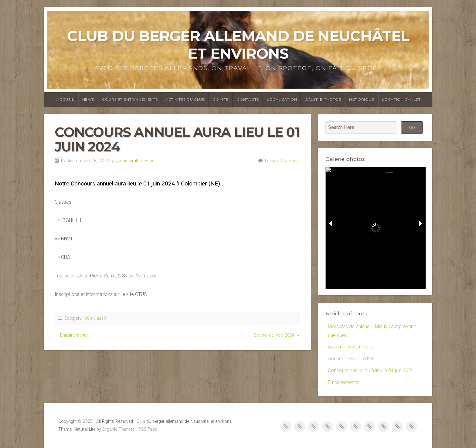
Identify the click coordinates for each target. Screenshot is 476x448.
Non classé (95, 318)
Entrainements (74, 335)
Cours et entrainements (130, 99)
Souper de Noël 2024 (274, 335)
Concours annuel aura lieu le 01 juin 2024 (371, 370)
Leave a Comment (282, 161)
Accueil (65, 99)
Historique (362, 99)
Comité (221, 99)
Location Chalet (401, 99)
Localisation (282, 99)
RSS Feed (148, 429)
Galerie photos (323, 99)
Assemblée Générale (350, 347)
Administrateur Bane (135, 161)
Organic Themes (119, 429)
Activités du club (185, 99)
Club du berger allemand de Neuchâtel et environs (238, 45)
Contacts (248, 99)
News (88, 99)
